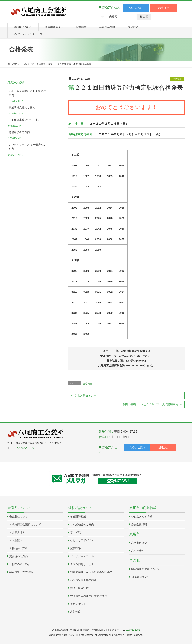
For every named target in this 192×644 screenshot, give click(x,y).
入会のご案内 (136, 8)
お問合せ (164, 8)
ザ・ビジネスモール (82, 556)
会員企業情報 (139, 524)
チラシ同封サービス (82, 564)
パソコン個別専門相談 (83, 580)
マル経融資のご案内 (82, 524)
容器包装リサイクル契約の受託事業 (91, 572)
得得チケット (78, 604)
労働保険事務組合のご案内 (25, 120)
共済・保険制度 (79, 588)
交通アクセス (109, 7)
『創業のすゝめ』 (20, 564)
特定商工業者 (20, 548)
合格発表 (177, 79)
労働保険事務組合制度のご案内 (89, 596)
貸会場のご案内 (18, 556)
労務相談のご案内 (19, 132)
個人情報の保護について (146, 569)
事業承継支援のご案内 (22, 107)
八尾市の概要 (139, 543)
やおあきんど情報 (142, 517)
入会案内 (17, 540)
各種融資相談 (78, 517)
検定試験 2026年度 (21, 572)
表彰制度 (75, 612)
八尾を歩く (138, 551)
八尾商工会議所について (26, 524)
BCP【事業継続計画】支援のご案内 (27, 93)
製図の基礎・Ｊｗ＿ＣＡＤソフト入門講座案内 (150, 404)
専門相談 (75, 532)
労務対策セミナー (85, 395)
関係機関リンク (140, 577)
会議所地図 (18, 532)
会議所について (18, 517)
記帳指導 (75, 548)
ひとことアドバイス (82, 540)
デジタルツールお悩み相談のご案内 (27, 147)
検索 (144, 17)
